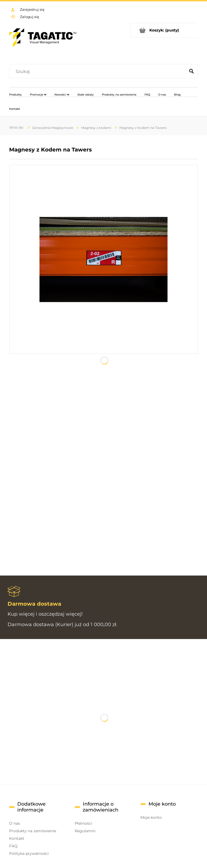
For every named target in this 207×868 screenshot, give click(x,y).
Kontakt (17, 838)
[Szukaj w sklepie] (99, 72)
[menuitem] (15, 94)
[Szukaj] (191, 72)
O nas (15, 823)
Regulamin (85, 831)
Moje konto (151, 817)
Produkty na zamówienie (33, 831)
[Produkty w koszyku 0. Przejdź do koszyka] (164, 30)
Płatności (83, 823)
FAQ (13, 846)
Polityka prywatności (29, 853)
